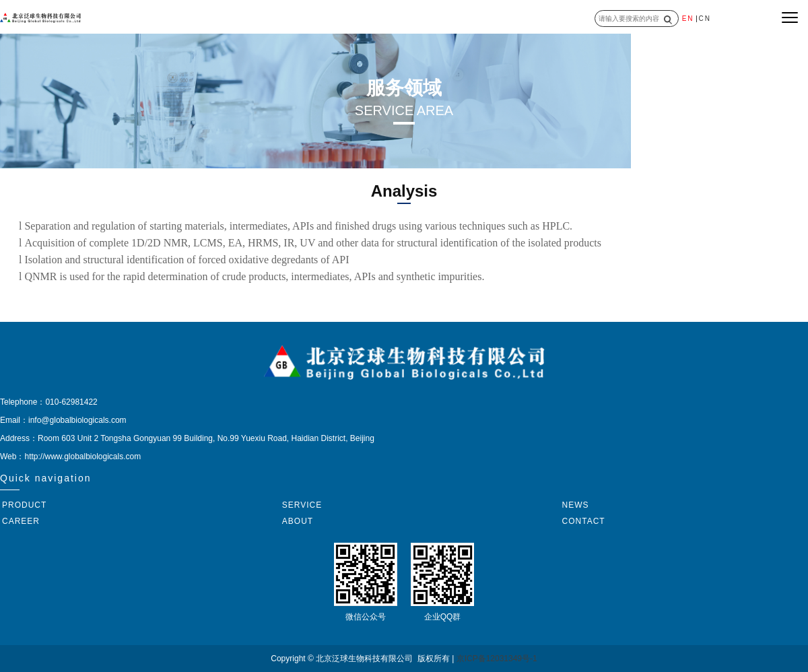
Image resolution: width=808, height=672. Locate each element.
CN (705, 19)
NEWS (576, 505)
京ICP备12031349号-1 (497, 659)
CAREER (21, 521)
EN (688, 19)
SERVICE (302, 505)
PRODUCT (24, 505)
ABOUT (298, 521)
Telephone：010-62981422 (49, 402)
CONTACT (584, 521)
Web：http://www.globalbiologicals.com (70, 457)
